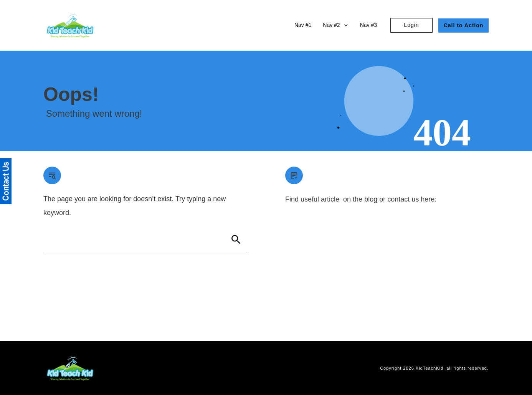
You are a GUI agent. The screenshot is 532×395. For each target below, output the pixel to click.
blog (371, 199)
